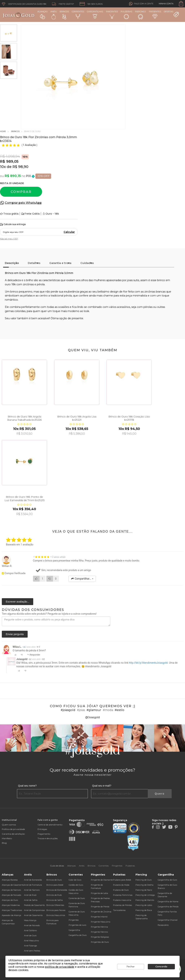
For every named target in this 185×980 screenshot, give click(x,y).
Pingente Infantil (99, 917)
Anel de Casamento (33, 915)
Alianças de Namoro (11, 890)
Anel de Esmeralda (33, 880)
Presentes (155, 14)
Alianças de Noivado (11, 895)
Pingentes (112, 15)
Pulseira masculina (122, 900)
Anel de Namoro (32, 890)
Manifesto (7, 838)
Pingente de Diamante (102, 880)
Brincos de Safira (55, 900)
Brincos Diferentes (55, 905)
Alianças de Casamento (13, 885)
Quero (160, 794)
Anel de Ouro (30, 936)
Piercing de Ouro (144, 880)
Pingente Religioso (100, 937)
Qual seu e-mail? (102, 786)
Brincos (64, 15)
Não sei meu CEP (9, 239)
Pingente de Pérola (100, 907)
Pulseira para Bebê (122, 880)
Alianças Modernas (11, 905)
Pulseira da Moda (121, 885)
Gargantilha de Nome (168, 902)
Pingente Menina (99, 927)
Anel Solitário (30, 930)
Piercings (140, 15)
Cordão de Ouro (76, 885)
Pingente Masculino (101, 922)
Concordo (161, 967)
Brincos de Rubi (54, 895)
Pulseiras (126, 15)
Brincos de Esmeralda (57, 890)
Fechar (131, 967)
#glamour (94, 710)
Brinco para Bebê (55, 885)
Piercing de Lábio (144, 905)
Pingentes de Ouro (100, 942)
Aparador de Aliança (11, 915)
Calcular (69, 232)
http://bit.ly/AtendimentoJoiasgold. (149, 663)
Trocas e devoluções (48, 838)
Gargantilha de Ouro (167, 880)
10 (3, 167)
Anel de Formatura (33, 885)
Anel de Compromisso (34, 910)
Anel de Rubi (30, 895)
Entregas (42, 829)
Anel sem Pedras (32, 951)
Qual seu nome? (27, 786)
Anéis (53, 15)
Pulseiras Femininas (123, 895)
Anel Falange (30, 946)
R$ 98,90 (20, 167)
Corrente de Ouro (77, 898)
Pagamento (44, 834)
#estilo (120, 710)
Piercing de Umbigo (145, 895)
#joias (81, 710)
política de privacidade (60, 967)
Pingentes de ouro (77, 925)
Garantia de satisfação (13, 834)
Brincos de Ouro (54, 880)
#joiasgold (68, 710)
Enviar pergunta (15, 634)
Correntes (78, 15)
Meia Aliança (30, 920)
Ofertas (171, 14)
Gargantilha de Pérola (168, 907)
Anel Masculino (31, 941)
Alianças (42, 15)
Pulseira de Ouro (121, 890)
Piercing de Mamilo (145, 900)
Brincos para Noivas (56, 910)
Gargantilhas (95, 14)
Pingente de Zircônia (101, 912)
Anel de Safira (31, 900)
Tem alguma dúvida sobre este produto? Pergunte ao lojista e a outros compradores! (49, 614)
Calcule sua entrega (13, 224)
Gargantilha (74, 930)
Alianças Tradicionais (12, 910)
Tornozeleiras (119, 910)
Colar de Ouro (75, 880)
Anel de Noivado (32, 925)
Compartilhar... (82, 579)
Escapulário (163, 925)
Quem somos (9, 825)
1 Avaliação (30, 145)
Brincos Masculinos (56, 915)
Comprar (21, 192)
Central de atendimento (50, 825)
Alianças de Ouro (10, 900)
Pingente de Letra (99, 893)
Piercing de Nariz (144, 890)
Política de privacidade (13, 829)
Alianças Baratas (10, 880)
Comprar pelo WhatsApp (23, 203)
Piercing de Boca (144, 910)
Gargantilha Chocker (168, 920)
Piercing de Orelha (144, 885)
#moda (108, 710)
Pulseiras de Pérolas (122, 905)
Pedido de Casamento (34, 905)
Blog (4, 843)
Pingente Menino (99, 932)
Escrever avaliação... (18, 602)
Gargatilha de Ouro (78, 935)
